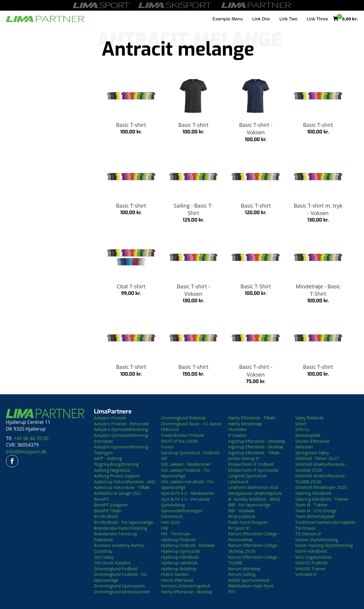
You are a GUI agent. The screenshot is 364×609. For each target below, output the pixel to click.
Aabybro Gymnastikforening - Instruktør (122, 438)
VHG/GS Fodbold (311, 563)
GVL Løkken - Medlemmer (186, 464)
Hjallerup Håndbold (180, 557)
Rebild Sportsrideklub (249, 580)
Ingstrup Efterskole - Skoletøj (256, 447)
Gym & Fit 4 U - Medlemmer (188, 493)
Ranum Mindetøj (244, 569)
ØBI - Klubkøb (241, 511)
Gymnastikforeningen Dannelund (182, 514)
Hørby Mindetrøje (245, 424)
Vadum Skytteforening (317, 540)
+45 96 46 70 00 (31, 438)
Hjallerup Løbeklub (179, 563)
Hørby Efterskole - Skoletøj (187, 592)
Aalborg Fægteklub (112, 470)
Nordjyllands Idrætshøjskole (255, 493)
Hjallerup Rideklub (179, 569)
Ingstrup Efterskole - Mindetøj (257, 441)
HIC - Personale (176, 534)
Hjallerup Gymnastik (181, 551)
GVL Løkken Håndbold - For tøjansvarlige (187, 485)
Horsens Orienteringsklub (186, 586)
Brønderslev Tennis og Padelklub (115, 537)
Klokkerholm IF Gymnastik (253, 470)
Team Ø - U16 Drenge (316, 511)
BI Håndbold (106, 516)
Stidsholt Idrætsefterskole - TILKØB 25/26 (321, 479)
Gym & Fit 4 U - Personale (186, 499)
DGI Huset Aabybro (113, 563)
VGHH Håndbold (311, 551)
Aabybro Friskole (110, 418)
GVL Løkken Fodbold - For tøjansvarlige (186, 473)
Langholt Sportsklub (247, 476)
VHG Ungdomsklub (313, 557)
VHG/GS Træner (310, 569)
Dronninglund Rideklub (183, 418)
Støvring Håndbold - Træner (322, 499)
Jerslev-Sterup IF (244, 458)
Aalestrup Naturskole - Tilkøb (122, 487)
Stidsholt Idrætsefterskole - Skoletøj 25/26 (321, 467)
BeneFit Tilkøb (108, 511)
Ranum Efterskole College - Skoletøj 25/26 (254, 548)
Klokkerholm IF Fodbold (251, 464)
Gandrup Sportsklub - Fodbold (190, 453)
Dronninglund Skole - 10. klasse (191, 424)
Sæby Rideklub (309, 418)
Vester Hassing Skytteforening (324, 545)
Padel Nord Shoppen (248, 522)
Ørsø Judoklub (242, 516)
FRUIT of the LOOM (180, 441)
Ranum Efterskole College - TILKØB (254, 560)
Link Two (288, 19)
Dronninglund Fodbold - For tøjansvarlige (121, 577)
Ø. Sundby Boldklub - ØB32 (254, 499)
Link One (261, 19)
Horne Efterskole (177, 580)
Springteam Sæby (312, 453)
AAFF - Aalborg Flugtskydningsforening (117, 461)
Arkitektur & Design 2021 (118, 493)
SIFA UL (302, 429)
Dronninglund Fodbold (116, 569)
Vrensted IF (306, 574)
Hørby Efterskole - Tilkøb (252, 418)
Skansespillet (308, 435)
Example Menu (228, 19)
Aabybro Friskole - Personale (122, 424)
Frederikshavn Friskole (183, 435)
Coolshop (103, 551)
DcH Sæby (104, 557)
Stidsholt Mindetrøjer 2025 (321, 487)
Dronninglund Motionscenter (122, 592)
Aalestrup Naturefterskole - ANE (125, 482)
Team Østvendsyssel (315, 516)
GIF (164, 458)
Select (301, 424)
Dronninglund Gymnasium (119, 586)
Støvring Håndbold (313, 493)
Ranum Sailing (242, 574)
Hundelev (237, 429)
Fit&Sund (170, 429)
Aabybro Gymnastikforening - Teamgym (122, 450)
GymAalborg (173, 505)
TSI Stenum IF (308, 534)
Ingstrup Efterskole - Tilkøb (254, 453)
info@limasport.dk (26, 452)
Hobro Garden (175, 574)
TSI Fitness (305, 528)
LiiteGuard (238, 482)
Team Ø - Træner (311, 505)
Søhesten (304, 447)
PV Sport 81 (239, 528)
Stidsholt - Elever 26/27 (317, 458)
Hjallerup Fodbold (178, 540)
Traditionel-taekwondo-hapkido (325, 522)
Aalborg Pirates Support (117, 476)
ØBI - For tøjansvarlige (249, 505)
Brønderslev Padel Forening (121, 528)
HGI (165, 528)
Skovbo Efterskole (312, 441)
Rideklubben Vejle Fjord (251, 586)
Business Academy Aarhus (119, 545)
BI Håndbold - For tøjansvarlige (124, 522)
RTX (232, 592)
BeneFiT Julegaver (111, 505)
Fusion (168, 447)
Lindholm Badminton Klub (253, 487)
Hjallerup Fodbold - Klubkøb (188, 545)
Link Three (318, 19)
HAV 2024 (170, 522)
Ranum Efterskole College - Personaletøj (254, 537)
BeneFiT (102, 499)
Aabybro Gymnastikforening (121, 429)
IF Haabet (237, 435)
